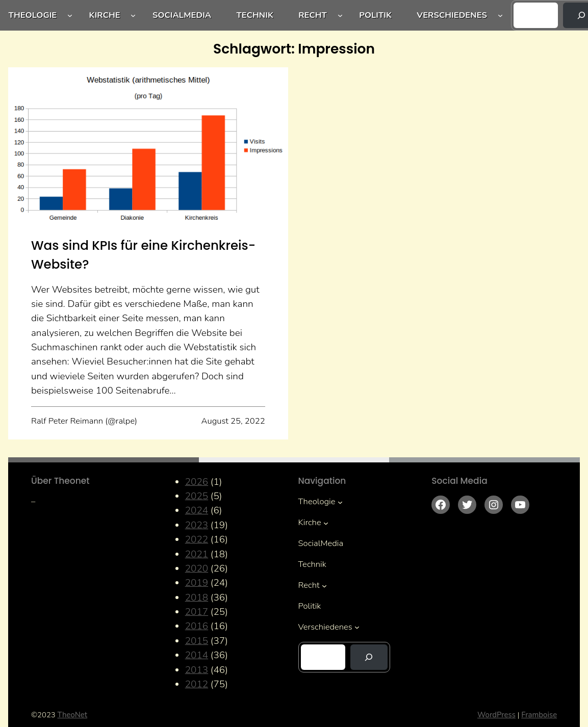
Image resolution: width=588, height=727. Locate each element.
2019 (197, 583)
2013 (197, 670)
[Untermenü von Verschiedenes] (500, 15)
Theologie (33, 15)
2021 (197, 554)
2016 (197, 626)
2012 (197, 684)
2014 (197, 655)
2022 (197, 539)
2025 (197, 496)
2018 (197, 598)
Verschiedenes (452, 15)
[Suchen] (369, 657)
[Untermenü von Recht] (340, 15)
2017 (197, 612)
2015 (197, 641)
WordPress (496, 715)
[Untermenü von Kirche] (133, 15)
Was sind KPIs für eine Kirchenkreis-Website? (143, 255)
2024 (197, 510)
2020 (197, 568)
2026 (197, 482)
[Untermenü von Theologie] (70, 15)
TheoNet (73, 715)
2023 (197, 525)
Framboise (539, 715)
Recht (313, 15)
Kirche (105, 15)
